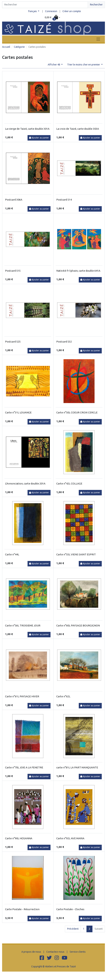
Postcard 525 (13, 342)
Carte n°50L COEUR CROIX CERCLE (77, 412)
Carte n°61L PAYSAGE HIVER (22, 696)
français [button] (33, 11)
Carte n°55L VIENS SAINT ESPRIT (76, 554)
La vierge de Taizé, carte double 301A (27, 129)
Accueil (6, 47)
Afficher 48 (54, 65)
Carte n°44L (12, 554)
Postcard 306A (14, 200)
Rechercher (96, 5)
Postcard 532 (64, 342)
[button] (52, 17)
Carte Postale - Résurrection (22, 909)
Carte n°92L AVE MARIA (70, 838)
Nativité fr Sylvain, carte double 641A (78, 271)
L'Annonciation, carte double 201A (25, 484)
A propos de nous (31, 952)
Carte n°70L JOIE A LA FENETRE (24, 767)
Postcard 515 (13, 271)
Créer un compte (72, 11)
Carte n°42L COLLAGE (69, 484)
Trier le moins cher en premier (84, 65)
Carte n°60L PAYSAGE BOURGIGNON (78, 625)
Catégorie (19, 47)
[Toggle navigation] (98, 39)
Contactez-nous (55, 952)
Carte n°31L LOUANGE (18, 412)
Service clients (78, 952)
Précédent (73, 929)
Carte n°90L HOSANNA (19, 838)
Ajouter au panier (39, 138)
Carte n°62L (63, 696)
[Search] (45, 5)
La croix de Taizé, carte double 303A (78, 129)
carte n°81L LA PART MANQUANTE (77, 767)
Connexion (51, 11)
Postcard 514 (64, 200)
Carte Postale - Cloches (70, 909)
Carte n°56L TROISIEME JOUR (23, 625)
